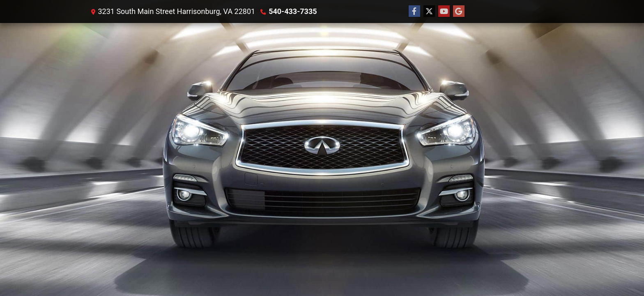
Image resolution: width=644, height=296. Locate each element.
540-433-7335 (293, 11)
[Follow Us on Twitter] (429, 12)
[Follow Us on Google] (459, 12)
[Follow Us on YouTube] (444, 12)
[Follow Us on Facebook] (414, 12)
